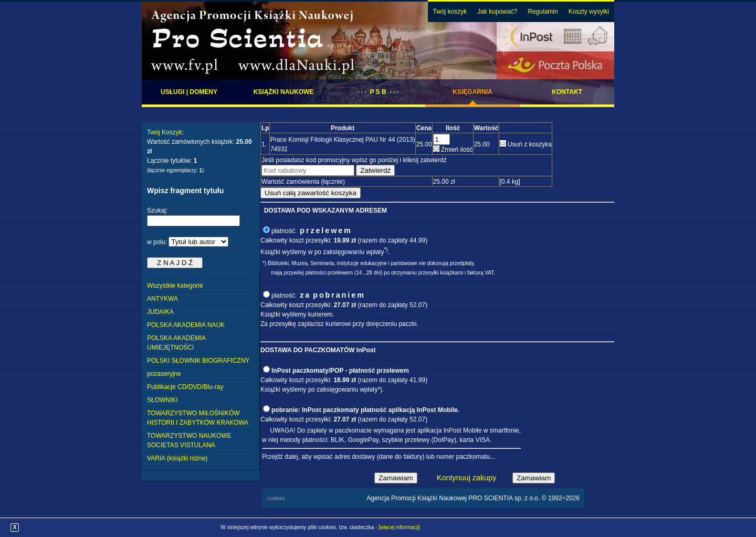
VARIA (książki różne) (177, 458)
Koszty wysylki (589, 12)
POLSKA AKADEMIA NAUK (186, 325)
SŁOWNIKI (162, 400)
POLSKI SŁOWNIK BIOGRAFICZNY (198, 361)
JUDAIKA (160, 312)
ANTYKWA (162, 299)
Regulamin (543, 12)
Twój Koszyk (165, 132)
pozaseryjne (164, 374)
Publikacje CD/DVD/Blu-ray (185, 387)
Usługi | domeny (189, 92)
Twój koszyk (450, 12)
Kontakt (567, 92)
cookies (276, 498)
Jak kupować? (497, 12)
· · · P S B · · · (378, 92)
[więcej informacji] (399, 527)
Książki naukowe (284, 92)
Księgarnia (472, 92)
